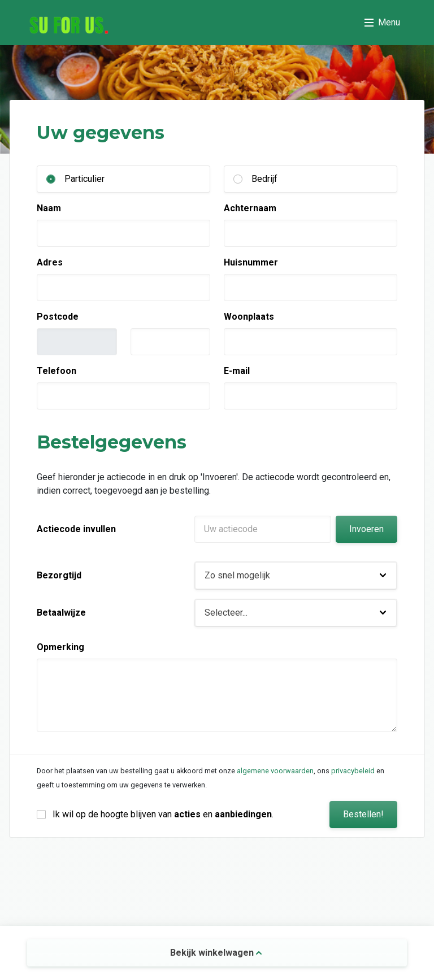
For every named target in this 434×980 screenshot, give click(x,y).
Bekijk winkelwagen (216, 953)
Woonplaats (249, 317)
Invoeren (366, 529)
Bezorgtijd (59, 575)
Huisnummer (251, 262)
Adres (50, 262)
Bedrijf (264, 179)
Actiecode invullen (76, 529)
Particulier (84, 179)
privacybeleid (353, 771)
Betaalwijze (61, 613)
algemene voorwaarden (275, 771)
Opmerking (60, 647)
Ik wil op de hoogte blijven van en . (163, 814)
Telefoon (57, 371)
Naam (49, 208)
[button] (296, 576)
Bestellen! (363, 814)
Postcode (58, 317)
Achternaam (250, 208)
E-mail (237, 371)
